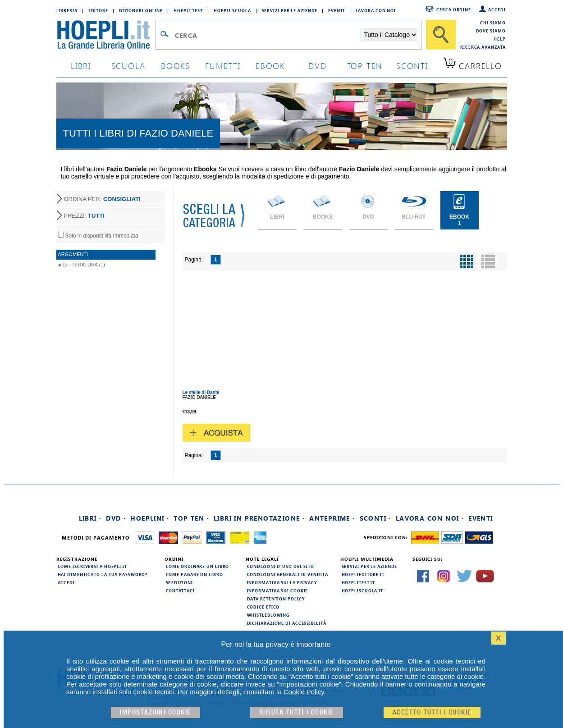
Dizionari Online (141, 10)
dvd (317, 66)
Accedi (497, 9)
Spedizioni (179, 582)
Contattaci (180, 591)
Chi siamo (493, 23)
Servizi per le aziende (290, 10)
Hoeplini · (150, 518)
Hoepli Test (188, 10)
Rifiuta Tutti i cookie (297, 712)
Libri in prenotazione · (259, 518)
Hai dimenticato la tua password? (103, 574)
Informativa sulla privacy (282, 582)
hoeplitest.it (359, 582)
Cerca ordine (454, 9)
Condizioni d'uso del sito (281, 566)
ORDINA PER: (102, 199)
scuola (128, 66)
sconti (412, 66)
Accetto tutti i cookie (432, 712)
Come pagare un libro (195, 574)
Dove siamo (491, 31)
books (176, 66)
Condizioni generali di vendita (288, 574)
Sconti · (375, 518)
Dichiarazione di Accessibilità (287, 623)
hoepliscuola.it (363, 591)
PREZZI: (84, 216)
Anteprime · (332, 518)
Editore (98, 10)
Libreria (67, 10)
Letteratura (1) (84, 265)
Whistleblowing (268, 615)
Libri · (90, 518)
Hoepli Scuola (232, 10)
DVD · (116, 518)
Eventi (336, 10)
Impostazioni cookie (156, 712)
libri (81, 66)
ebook (270, 66)
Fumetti (223, 66)
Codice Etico (263, 607)
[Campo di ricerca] (268, 35)
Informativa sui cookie (278, 591)
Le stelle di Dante (201, 392)
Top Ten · (191, 518)
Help (500, 39)
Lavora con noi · (430, 518)
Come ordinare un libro (198, 566)
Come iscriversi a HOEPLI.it (92, 566)
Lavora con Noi (376, 10)
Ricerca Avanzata (483, 47)
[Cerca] (441, 35)
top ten (365, 66)
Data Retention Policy (276, 599)
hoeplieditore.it (363, 574)
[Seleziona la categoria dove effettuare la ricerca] (390, 35)
